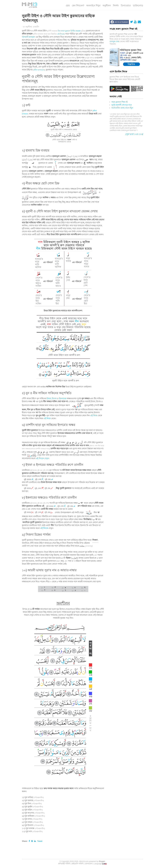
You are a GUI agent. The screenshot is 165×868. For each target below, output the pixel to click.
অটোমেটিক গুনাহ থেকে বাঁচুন (122, 108)
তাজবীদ (36, 27)
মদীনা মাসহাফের (39, 70)
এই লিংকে (61, 34)
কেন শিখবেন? (78, 6)
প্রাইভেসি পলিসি (77, 864)
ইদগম (54, 398)
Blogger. (102, 861)
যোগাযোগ (89, 864)
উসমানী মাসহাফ (28, 37)
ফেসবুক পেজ (114, 41)
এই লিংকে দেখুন (42, 458)
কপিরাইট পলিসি (64, 864)
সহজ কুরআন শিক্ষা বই (119, 102)
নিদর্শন (116, 6)
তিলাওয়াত (126, 6)
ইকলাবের (63, 398)
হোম (68, 6)
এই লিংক (94, 415)
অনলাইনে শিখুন (93, 6)
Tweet (40, 841)
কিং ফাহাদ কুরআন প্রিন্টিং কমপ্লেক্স (69, 31)
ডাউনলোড (138, 6)
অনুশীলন (107, 6)
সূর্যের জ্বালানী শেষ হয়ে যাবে (122, 105)
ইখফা (49, 398)
